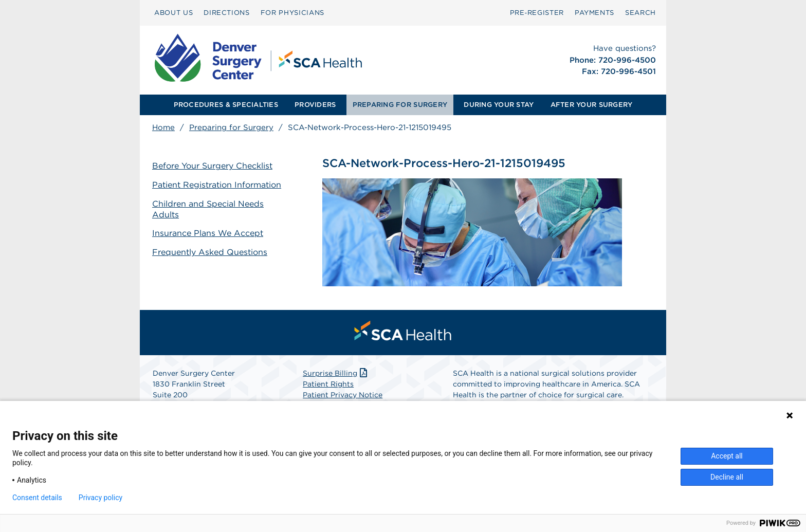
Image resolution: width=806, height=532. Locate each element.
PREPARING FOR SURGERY (400, 105)
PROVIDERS (315, 105)
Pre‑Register (537, 13)
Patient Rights (328, 384)
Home (163, 127)
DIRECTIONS (227, 13)
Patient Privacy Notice (343, 395)
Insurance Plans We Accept (208, 233)
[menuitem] (173, 13)
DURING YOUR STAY (499, 105)
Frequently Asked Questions (210, 252)
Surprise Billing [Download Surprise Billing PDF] (336, 373)
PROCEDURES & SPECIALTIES (226, 105)
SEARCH (640, 13)
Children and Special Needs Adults (208, 209)
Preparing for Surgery (231, 127)
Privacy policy (100, 498)
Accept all (727, 456)
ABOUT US (173, 13)
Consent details (37, 498)
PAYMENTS (594, 13)
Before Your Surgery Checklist (212, 166)
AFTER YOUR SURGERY (592, 105)
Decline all (727, 477)
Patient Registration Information (217, 185)
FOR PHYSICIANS (292, 13)
